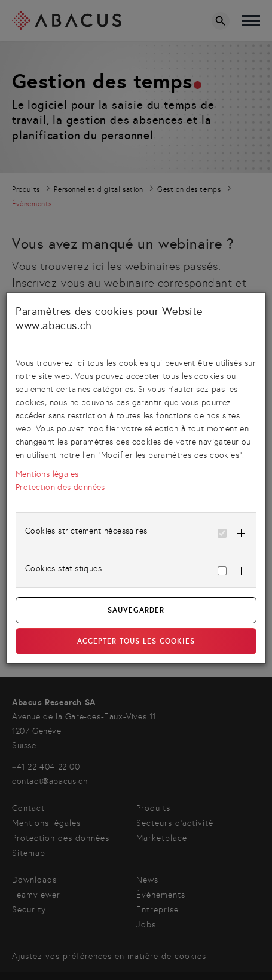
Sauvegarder (136, 610)
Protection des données (60, 487)
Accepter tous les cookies (136, 641)
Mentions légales (47, 474)
